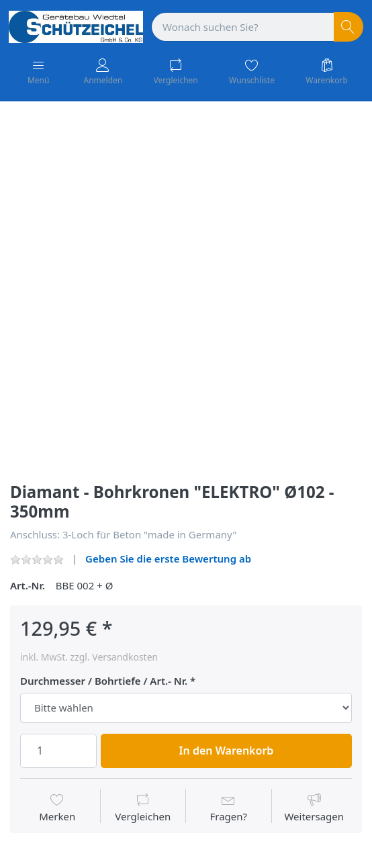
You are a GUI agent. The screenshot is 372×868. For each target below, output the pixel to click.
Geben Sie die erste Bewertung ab (168, 559)
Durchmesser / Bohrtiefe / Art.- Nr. (104, 681)
